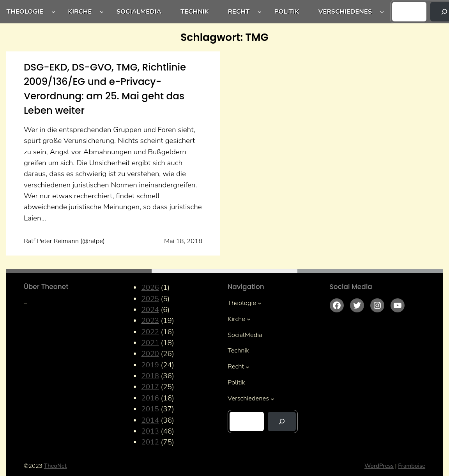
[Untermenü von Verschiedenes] (382, 12)
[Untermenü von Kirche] (102, 12)
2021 (150, 343)
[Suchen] (282, 421)
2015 (150, 409)
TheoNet (55, 466)
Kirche (80, 11)
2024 (150, 310)
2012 (150, 442)
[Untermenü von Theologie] (53, 12)
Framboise (412, 466)
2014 (150, 420)
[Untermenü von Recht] (260, 12)
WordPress (379, 466)
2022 (150, 332)
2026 (150, 287)
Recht (239, 11)
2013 (150, 431)
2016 (150, 398)
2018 (150, 376)
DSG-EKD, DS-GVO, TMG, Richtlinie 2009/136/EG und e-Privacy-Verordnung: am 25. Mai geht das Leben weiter (105, 89)
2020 (150, 354)
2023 (150, 321)
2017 (150, 387)
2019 (150, 365)
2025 (150, 299)
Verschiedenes (345, 11)
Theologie (25, 11)
